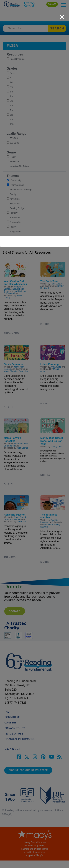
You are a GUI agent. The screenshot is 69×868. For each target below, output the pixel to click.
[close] (62, 15)
